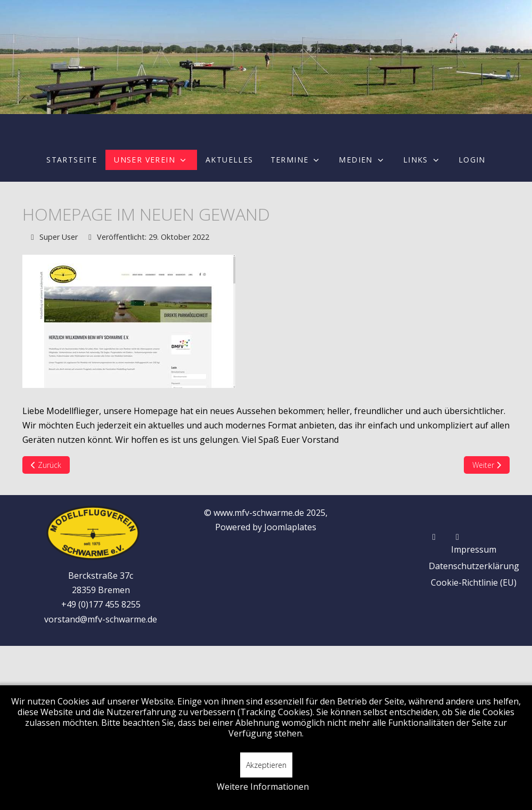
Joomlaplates (290, 527)
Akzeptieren (266, 765)
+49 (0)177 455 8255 (101, 604)
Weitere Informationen (263, 787)
